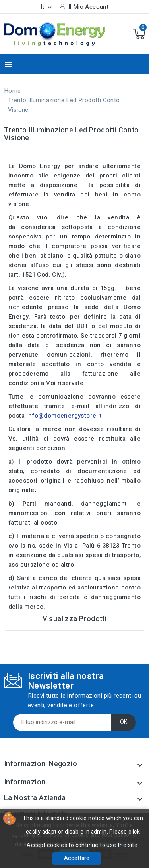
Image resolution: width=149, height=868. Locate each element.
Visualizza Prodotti (75, 619)
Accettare (77, 858)
